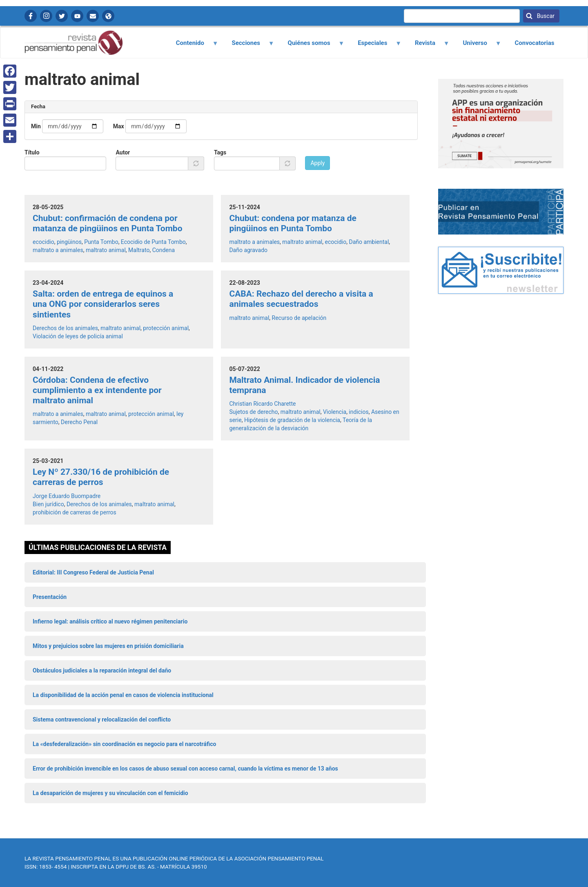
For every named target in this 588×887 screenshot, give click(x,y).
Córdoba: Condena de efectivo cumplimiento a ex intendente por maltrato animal (97, 390)
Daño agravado (248, 250)
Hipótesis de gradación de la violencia (292, 420)
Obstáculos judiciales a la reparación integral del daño (102, 670)
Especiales (375, 46)
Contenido (192, 46)
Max (119, 126)
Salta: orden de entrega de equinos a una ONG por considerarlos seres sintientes (103, 304)
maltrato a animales (58, 250)
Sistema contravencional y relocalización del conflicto (102, 719)
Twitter (62, 16)
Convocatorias (534, 43)
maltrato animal (106, 250)
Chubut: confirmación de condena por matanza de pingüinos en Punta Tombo (108, 223)
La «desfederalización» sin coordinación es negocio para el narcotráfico (124, 744)
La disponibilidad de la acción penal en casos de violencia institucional (123, 695)
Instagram (46, 16)
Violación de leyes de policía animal (78, 336)
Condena (164, 250)
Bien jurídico (48, 504)
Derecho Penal (79, 422)
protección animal (166, 328)
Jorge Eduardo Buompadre (67, 496)
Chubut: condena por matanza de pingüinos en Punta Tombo (293, 223)
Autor (123, 152)
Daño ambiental (369, 242)
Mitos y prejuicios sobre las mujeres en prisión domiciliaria (108, 646)
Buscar (545, 16)
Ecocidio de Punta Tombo (153, 242)
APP (108, 16)
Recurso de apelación (299, 318)
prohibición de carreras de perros (75, 512)
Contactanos (93, 16)
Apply (317, 163)
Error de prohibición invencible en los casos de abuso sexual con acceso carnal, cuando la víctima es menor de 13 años (185, 769)
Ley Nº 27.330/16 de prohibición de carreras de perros (101, 477)
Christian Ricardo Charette (262, 404)
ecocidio (43, 242)
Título (32, 152)
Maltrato (139, 250)
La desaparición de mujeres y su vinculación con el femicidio (110, 793)
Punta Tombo (101, 242)
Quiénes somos (311, 46)
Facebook (31, 16)
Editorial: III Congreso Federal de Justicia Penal (93, 572)
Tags (220, 152)
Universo (477, 46)
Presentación (50, 597)
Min (36, 126)
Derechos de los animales (65, 328)
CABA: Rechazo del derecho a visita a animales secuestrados (301, 299)
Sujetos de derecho (253, 412)
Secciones (248, 46)
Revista (427, 46)
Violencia (335, 412)
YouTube (77, 16)
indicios (359, 412)
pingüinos (69, 242)
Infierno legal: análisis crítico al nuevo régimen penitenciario (110, 621)
